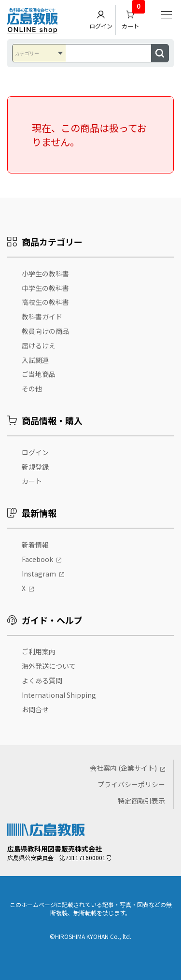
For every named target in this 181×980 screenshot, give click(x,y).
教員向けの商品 (45, 331)
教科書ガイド (42, 317)
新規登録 (35, 467)
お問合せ (35, 709)
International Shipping (59, 695)
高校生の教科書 (45, 302)
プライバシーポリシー (131, 784)
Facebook (37, 559)
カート (133, 18)
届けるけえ (39, 346)
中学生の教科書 (45, 288)
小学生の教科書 (45, 274)
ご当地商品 (39, 374)
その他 (32, 389)
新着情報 (35, 545)
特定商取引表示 (141, 801)
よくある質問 (42, 680)
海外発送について (49, 666)
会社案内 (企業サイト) (123, 768)
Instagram (39, 574)
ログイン (101, 20)
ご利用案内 (39, 651)
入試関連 (35, 360)
